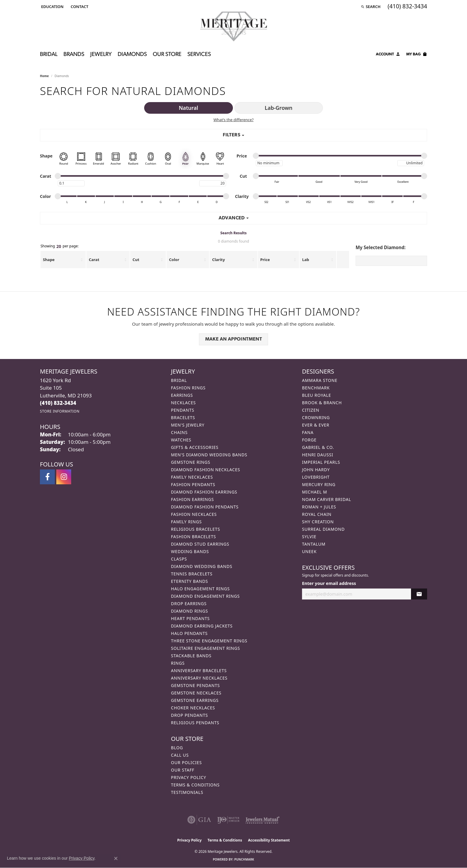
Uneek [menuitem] (309, 551)
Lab (305, 260)
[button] (52, 7)
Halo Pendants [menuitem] (189, 633)
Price (265, 260)
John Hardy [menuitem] (316, 470)
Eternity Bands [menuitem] (190, 581)
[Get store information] (60, 411)
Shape (49, 260)
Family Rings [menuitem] (186, 522)
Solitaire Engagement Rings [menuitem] (206, 648)
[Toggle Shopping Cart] (417, 55)
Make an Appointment (234, 339)
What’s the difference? (234, 120)
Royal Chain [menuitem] (317, 514)
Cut (136, 260)
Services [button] (199, 55)
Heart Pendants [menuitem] (190, 618)
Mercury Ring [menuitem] (319, 484)
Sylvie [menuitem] (309, 537)
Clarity (218, 260)
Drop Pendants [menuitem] (189, 715)
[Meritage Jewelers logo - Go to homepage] (234, 26)
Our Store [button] (167, 55)
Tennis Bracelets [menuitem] (192, 574)
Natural (188, 108)
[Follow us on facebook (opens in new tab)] (47, 477)
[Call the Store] (58, 403)
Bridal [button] (49, 55)
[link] (79, 7)
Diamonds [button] (132, 55)
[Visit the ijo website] (228, 820)
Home (44, 76)
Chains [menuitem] (179, 432)
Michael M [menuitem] (315, 492)
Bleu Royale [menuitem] (317, 395)
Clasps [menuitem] (179, 559)
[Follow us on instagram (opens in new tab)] (64, 477)
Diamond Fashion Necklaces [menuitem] (206, 470)
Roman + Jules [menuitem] (319, 507)
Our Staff (183, 770)
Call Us (180, 755)
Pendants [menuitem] (183, 410)
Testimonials (187, 792)
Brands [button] (74, 55)
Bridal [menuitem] (179, 380)
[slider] (256, 156)
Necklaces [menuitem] (183, 403)
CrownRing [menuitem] (316, 417)
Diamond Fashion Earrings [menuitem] (204, 492)
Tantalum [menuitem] (314, 544)
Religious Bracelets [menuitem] (196, 529)
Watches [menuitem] (181, 440)
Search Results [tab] (233, 233)
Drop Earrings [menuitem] (189, 604)
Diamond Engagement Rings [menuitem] (205, 596)
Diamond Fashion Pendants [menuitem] (205, 507)
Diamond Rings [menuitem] (189, 611)
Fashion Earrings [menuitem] (192, 499)
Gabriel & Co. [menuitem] (318, 447)
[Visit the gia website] (199, 820)
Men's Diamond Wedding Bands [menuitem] (209, 455)
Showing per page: (60, 246)
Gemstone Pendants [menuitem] (195, 685)
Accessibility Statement (269, 840)
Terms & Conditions (195, 785)
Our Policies (186, 762)
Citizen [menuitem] (311, 410)
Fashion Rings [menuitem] (188, 388)
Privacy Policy (189, 777)
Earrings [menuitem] (182, 395)
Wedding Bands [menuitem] (190, 551)
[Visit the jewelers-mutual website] (263, 820)
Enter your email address (329, 583)
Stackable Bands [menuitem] (191, 656)
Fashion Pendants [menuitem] (193, 484)
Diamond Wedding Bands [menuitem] (202, 566)
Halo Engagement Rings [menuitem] (200, 589)
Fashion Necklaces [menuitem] (194, 514)
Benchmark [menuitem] (316, 388)
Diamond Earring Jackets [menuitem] (202, 626)
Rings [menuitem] (178, 663)
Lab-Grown (279, 108)
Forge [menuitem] (309, 440)
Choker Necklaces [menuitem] (193, 708)
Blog (177, 748)
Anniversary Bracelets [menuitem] (199, 670)
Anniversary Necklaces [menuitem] (199, 678)
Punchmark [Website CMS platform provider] (244, 859)
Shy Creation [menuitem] (318, 522)
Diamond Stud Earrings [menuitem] (200, 544)
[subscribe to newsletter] (419, 594)
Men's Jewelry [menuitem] (188, 425)
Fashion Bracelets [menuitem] (193, 537)
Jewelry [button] (101, 55)
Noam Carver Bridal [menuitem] (327, 499)
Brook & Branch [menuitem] (322, 403)
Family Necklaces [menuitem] (192, 477)
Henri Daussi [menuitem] (318, 455)
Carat (94, 260)
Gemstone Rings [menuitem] (191, 462)
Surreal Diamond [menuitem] (323, 529)
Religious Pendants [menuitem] (195, 723)
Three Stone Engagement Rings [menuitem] (209, 641)
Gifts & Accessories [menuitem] (195, 447)
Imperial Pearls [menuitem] (321, 462)
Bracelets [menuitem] (183, 417)
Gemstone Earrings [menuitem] (195, 700)
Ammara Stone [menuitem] (320, 380)
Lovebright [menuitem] (316, 477)
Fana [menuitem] (308, 432)
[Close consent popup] (116, 858)
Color (174, 260)
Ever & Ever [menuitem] (316, 425)
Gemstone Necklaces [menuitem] (196, 693)
